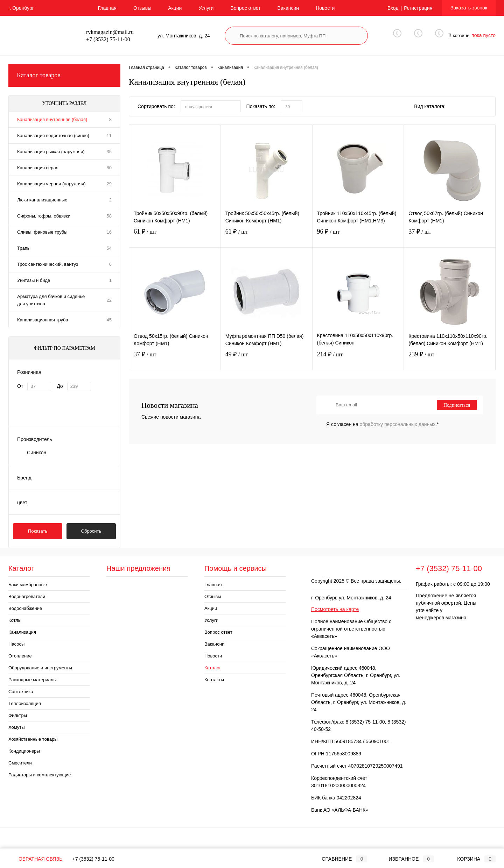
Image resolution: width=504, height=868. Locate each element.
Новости (325, 8)
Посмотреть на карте (335, 609)
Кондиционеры (24, 751)
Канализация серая (38, 168)
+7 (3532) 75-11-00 (93, 859)
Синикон (37, 453)
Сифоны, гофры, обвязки (44, 216)
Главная (107, 8)
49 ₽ (267, 360)
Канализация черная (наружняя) (51, 184)
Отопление (20, 656)
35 (109, 152)
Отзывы (142, 8)
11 (109, 136)
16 (109, 232)
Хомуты (17, 727)
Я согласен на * (383, 424)
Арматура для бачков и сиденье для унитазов (51, 300)
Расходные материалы (33, 680)
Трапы (24, 248)
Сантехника (21, 692)
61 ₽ (175, 237)
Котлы (15, 620)
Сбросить (91, 531)
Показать (38, 531)
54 (109, 248)
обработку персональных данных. (398, 424)
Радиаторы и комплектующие (40, 775)
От (20, 386)
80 (109, 168)
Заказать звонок (469, 8)
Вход (393, 8)
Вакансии (288, 8)
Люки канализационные (42, 200)
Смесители (20, 763)
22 (109, 300)
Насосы (16, 644)
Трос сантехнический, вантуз (48, 264)
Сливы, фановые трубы (42, 232)
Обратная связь (35, 859)
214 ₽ (358, 360)
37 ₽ (450, 237)
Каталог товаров (64, 75)
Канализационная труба (43, 320)
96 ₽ (358, 237)
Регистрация (418, 8)
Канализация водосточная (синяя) (53, 136)
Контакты (214, 680)
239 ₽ (450, 360)
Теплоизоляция (25, 703)
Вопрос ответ (245, 8)
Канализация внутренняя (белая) (52, 119)
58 (109, 216)
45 (109, 320)
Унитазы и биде (34, 280)
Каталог (213, 668)
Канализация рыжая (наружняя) (51, 152)
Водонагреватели (27, 596)
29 (109, 184)
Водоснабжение (25, 608)
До (60, 386)
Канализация (22, 632)
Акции (175, 8)
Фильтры (18, 715)
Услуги (206, 8)
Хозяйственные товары (33, 739)
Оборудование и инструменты (40, 668)
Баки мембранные (28, 585)
